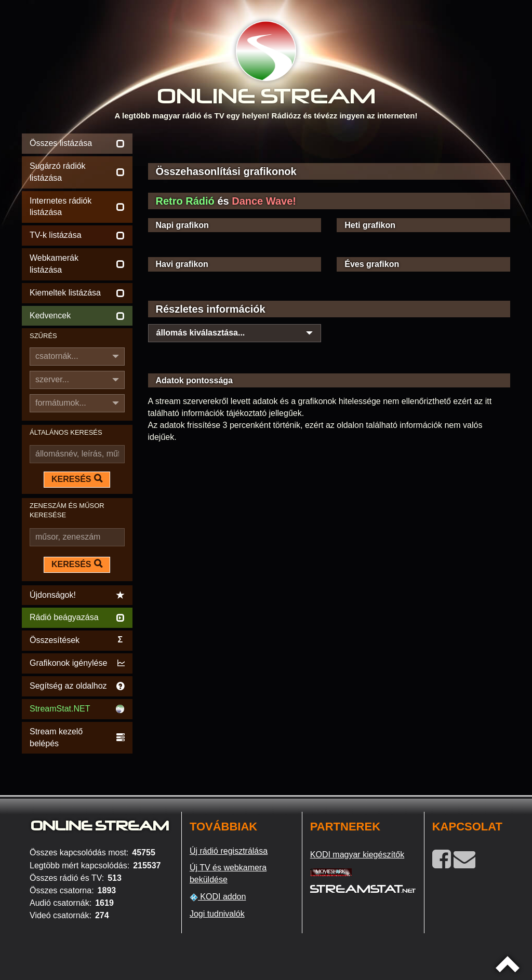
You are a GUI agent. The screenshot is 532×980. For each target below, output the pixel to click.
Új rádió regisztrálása (229, 851)
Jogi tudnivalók (217, 914)
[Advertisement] (329, 146)
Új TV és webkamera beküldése (228, 874)
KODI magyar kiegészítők (357, 855)
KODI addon (218, 897)
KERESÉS (77, 479)
